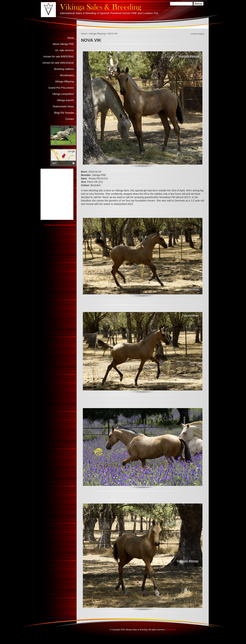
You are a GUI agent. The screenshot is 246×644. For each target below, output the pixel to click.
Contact (70, 119)
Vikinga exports (65, 100)
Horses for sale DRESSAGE (58, 63)
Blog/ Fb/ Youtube (64, 113)
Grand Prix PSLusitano (61, 88)
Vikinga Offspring (97, 34)
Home (84, 34)
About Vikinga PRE (63, 44)
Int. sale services (65, 50)
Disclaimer (171, 630)
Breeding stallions (64, 69)
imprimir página (198, 34)
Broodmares (67, 75)
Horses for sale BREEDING (59, 57)
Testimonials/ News (63, 106)
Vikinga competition (63, 94)
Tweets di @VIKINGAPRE (59, 225)
